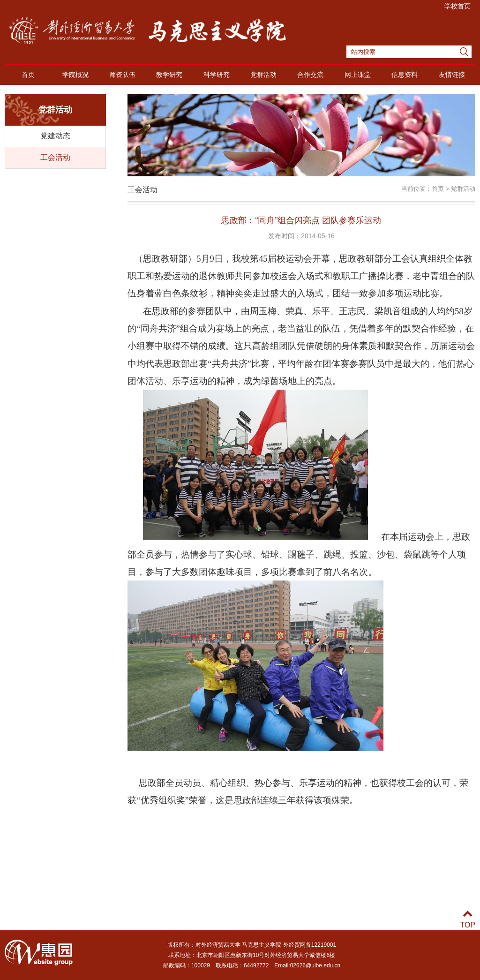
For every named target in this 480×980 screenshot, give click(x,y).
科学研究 (217, 75)
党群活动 (263, 75)
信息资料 (405, 75)
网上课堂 (358, 75)
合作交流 (310, 75)
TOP (468, 919)
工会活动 (55, 157)
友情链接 (452, 75)
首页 (28, 75)
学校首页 (457, 6)
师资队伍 (122, 75)
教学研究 (169, 75)
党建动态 (55, 136)
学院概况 (75, 75)
